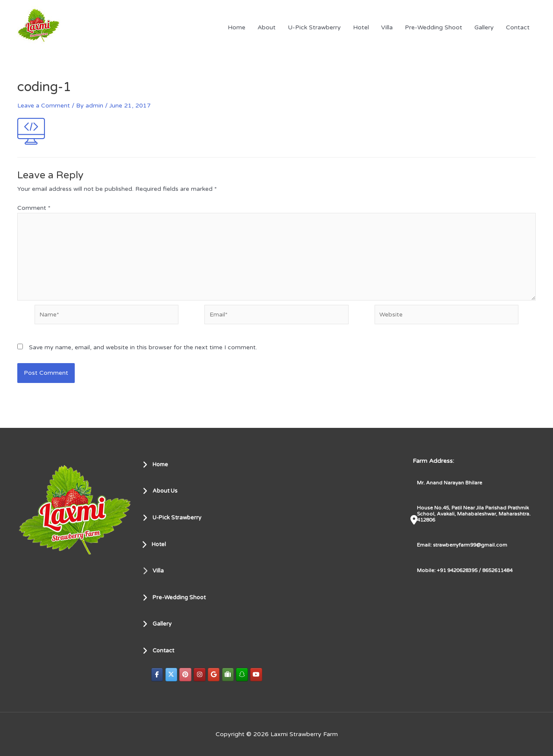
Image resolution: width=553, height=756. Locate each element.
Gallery (484, 27)
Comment (34, 208)
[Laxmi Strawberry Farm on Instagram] (200, 675)
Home (237, 27)
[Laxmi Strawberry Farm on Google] (215, 675)
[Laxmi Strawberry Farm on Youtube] (258, 675)
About (267, 27)
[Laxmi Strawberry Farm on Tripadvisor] (229, 675)
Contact (518, 27)
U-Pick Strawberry (314, 27)
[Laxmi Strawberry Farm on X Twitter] (172, 675)
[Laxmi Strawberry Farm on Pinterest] (186, 675)
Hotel (361, 27)
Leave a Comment (44, 106)
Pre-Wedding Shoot (434, 27)
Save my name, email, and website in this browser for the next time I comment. (143, 350)
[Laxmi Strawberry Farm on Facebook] (157, 675)
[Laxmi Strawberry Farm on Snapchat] (244, 675)
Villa (387, 27)
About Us (162, 491)
